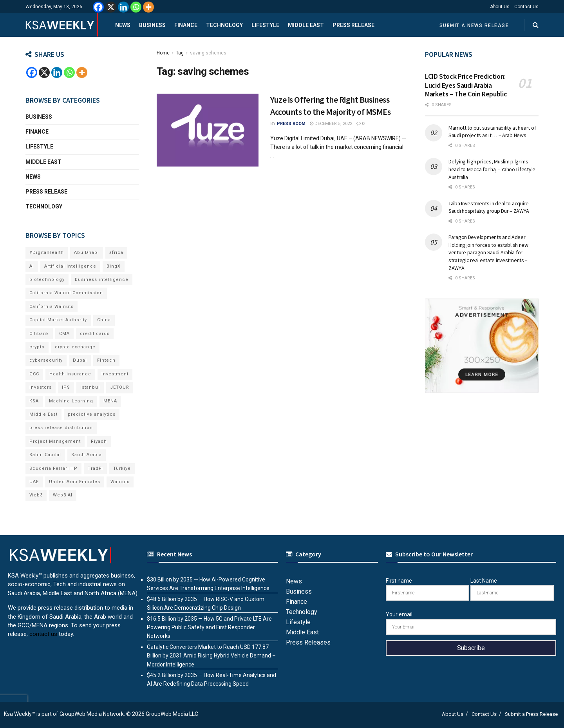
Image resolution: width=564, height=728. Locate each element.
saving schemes (208, 53)
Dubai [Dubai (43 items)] (80, 360)
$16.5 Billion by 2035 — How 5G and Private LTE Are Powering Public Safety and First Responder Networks (209, 627)
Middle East (306, 25)
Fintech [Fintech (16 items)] (106, 360)
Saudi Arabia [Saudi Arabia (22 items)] (87, 455)
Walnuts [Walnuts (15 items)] (120, 482)
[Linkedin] (123, 7)
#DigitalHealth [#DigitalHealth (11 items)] (47, 253)
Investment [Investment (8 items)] (115, 374)
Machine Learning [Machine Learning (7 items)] (71, 401)
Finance (186, 25)
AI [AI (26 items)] (32, 266)
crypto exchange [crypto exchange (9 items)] (75, 347)
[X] (111, 7)
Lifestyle (265, 25)
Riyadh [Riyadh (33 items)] (99, 441)
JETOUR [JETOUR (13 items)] (120, 387)
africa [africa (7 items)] (116, 253)
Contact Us (526, 7)
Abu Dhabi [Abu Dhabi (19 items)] (87, 253)
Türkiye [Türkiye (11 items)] (122, 468)
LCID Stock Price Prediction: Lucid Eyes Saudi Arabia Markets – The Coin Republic (466, 85)
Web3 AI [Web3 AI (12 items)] (63, 495)
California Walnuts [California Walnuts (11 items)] (52, 307)
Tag (180, 53)
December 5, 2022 (331, 124)
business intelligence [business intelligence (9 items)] (102, 280)
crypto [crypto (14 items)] (37, 347)
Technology (224, 25)
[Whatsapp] (136, 7)
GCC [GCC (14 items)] (34, 374)
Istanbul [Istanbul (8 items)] (90, 387)
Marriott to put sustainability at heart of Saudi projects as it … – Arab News (492, 132)
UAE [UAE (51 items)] (34, 482)
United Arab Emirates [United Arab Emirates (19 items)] (75, 482)
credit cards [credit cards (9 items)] (95, 334)
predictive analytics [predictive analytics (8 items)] (92, 414)
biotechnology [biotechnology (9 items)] (47, 280)
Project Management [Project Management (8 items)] (55, 441)
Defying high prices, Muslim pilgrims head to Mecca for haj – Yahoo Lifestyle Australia (492, 169)
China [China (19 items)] (104, 320)
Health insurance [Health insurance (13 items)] (70, 374)
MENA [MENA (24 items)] (110, 401)
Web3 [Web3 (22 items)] (36, 495)
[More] (148, 7)
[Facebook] (98, 7)
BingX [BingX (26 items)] (114, 266)
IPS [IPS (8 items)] (66, 387)
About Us (500, 7)
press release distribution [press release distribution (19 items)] (61, 428)
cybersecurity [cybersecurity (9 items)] (46, 360)
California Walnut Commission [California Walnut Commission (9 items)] (66, 293)
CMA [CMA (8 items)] (64, 334)
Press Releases (308, 642)
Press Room (291, 124)
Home (163, 53)
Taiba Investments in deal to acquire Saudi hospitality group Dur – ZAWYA (489, 207)
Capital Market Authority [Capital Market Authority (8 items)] (58, 320)
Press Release (353, 25)
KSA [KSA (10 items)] (34, 401)
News (123, 25)
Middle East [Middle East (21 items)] (43, 414)
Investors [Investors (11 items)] (41, 387)
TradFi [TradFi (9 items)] (95, 468)
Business (152, 25)
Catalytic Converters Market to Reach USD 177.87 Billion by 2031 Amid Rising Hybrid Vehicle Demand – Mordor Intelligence (211, 656)
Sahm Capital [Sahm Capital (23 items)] (45, 455)
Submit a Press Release (531, 714)
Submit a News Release (474, 25)
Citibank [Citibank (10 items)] (39, 334)
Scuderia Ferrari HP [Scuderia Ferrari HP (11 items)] (53, 468)
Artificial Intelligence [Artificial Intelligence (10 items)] (70, 266)
